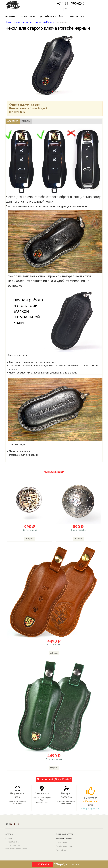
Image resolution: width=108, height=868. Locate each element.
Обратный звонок (71, 9)
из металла (29, 16)
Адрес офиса (61, 850)
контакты (77, 16)
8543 (22, 112)
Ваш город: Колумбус (64, 839)
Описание (14, 121)
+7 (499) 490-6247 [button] (54, 780)
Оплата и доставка (13, 846)
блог (63, 16)
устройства (48, 16)
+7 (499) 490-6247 (71, 3)
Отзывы (29, 121)
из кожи (12, 16)
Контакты (9, 839)
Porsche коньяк (54, 645)
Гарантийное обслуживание (16, 849)
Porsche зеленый (54, 760)
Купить (54, 654)
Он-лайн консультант (64, 847)
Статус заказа (61, 843)
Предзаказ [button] (42, 864)
